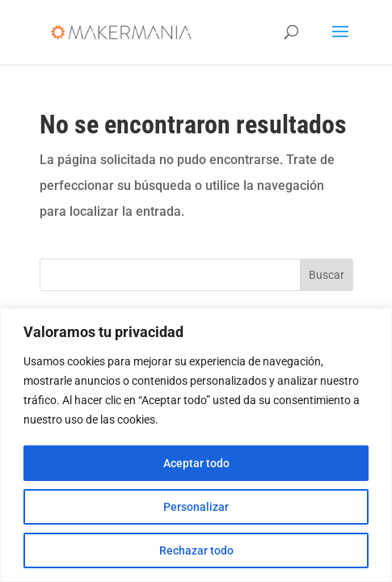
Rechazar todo (196, 550)
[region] (196, 445)
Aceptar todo (196, 463)
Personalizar (196, 507)
